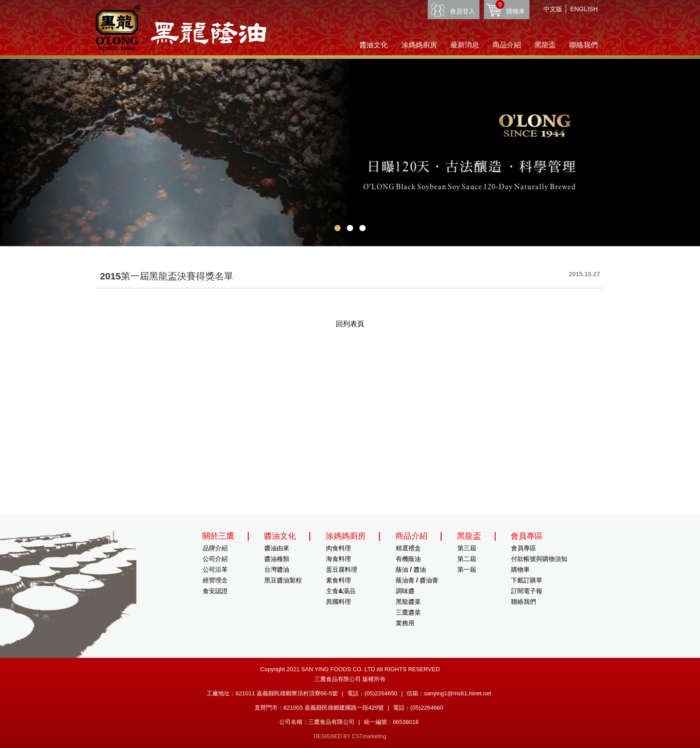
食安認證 (215, 591)
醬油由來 (277, 548)
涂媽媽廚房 (419, 45)
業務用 (405, 623)
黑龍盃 (545, 45)
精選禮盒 (408, 548)
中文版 (553, 9)
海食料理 (338, 559)
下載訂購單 (527, 580)
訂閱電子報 (527, 591)
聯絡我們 (583, 45)
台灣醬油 (277, 569)
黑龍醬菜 (408, 602)
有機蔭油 (408, 559)
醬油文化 (374, 45)
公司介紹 (215, 559)
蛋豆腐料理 (342, 569)
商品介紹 (507, 45)
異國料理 (338, 602)
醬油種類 (277, 559)
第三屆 (467, 548)
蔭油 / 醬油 (411, 569)
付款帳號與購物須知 (539, 559)
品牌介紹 (215, 548)
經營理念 (215, 580)
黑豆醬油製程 (283, 580)
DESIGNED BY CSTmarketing (350, 736)
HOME (181, 28)
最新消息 (465, 45)
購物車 (510, 7)
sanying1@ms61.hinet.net (458, 693)
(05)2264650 (381, 693)
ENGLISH (584, 9)
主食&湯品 (341, 591)
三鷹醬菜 (408, 612)
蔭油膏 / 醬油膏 (417, 580)
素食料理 (338, 580)
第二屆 (467, 559)
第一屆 (467, 569)
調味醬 (405, 591)
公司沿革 (215, 569)
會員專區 (524, 548)
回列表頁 (350, 324)
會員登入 (462, 11)
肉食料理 (338, 548)
